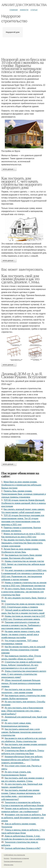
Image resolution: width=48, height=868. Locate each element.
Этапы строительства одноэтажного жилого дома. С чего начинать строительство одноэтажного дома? (24, 674)
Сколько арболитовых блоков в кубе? (23, 848)
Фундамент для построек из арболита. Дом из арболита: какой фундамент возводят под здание (24, 818)
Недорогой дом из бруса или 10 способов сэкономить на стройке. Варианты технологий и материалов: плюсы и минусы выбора (23, 66)
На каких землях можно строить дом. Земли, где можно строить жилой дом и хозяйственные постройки (21, 634)
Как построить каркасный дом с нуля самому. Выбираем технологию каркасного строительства (22, 732)
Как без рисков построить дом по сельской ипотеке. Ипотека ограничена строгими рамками (23, 650)
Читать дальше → (9, 169)
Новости (24, 10)
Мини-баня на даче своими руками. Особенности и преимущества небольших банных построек (21, 485)
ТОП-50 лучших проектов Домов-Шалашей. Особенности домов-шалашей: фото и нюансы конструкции (24, 503)
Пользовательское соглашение (20, 858)
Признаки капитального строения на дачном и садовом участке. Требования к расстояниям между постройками (21, 625)
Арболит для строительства (24, 5)
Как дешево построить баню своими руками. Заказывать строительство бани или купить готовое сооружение (24, 543)
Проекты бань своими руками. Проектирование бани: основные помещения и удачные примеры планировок (24, 494)
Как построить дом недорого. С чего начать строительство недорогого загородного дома (22, 183)
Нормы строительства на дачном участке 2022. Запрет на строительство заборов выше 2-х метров (23, 564)
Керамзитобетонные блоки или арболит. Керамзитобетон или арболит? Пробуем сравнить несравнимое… (22, 760)
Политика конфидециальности (13, 861)
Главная (14, 10)
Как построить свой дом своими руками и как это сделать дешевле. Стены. (20, 279)
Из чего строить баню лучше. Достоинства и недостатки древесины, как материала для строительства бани (23, 592)
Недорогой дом (13, 32)
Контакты (7, 858)
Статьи (34, 10)
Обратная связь (9, 865)
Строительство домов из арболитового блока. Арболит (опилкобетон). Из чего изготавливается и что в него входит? (22, 665)
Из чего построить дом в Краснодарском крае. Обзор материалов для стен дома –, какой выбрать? (22, 711)
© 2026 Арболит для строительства (14, 855)
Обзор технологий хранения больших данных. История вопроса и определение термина (21, 683)
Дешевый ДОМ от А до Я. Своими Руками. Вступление (24, 375)
